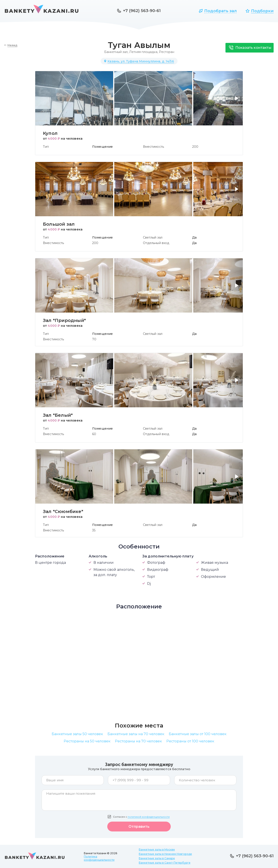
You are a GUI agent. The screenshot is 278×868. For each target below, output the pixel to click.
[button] (238, 101)
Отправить (139, 827)
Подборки (262, 11)
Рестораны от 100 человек (190, 741)
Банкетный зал (116, 52)
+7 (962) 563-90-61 (142, 11)
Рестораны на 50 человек (87, 741)
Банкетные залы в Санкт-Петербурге (165, 863)
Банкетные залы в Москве (157, 850)
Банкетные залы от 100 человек (198, 734)
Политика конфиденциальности (99, 858)
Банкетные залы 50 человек (77, 734)
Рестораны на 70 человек (138, 741)
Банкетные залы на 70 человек (136, 734)
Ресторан (167, 52)
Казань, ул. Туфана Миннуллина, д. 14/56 (141, 61)
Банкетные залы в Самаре (157, 858)
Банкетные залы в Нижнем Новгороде (165, 854)
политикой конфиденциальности (149, 817)
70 (94, 339)
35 (94, 530)
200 (195, 147)
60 (94, 434)
